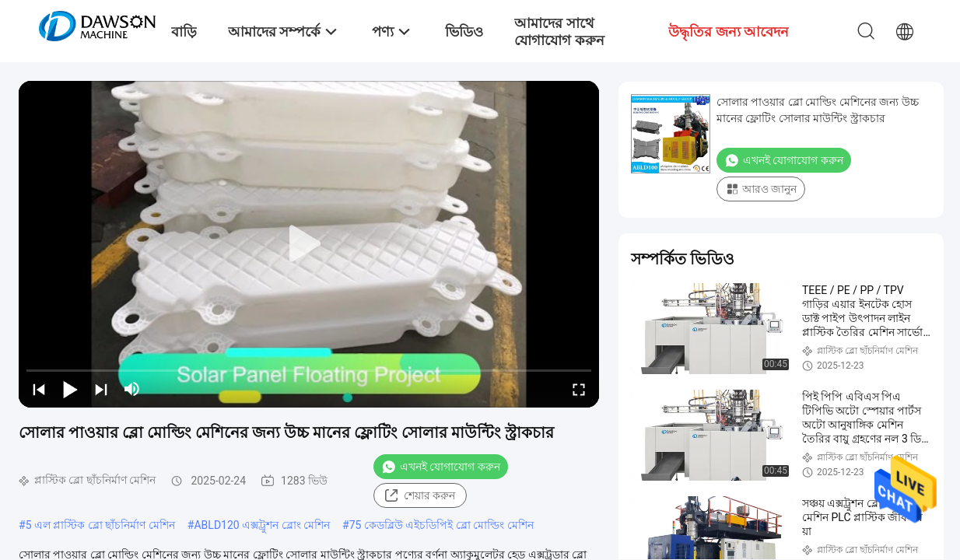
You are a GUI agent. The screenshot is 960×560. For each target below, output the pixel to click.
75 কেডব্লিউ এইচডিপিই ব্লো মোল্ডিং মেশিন (441, 525)
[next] (101, 389)
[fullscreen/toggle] (579, 389)
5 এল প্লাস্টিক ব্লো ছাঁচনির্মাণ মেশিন (100, 525)
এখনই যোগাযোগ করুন (441, 467)
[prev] (39, 389)
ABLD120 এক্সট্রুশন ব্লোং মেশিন (262, 525)
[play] (309, 244)
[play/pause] (70, 389)
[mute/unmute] (132, 389)
